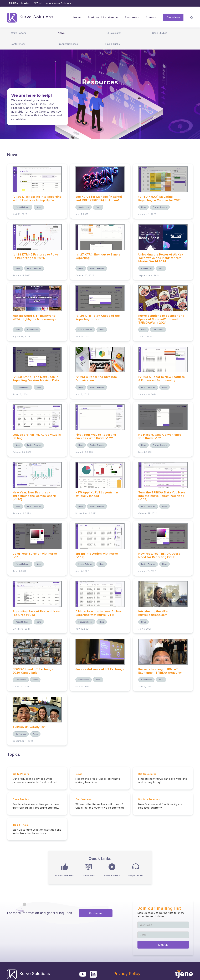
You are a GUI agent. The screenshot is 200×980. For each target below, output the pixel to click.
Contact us (96, 913)
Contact (151, 17)
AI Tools (38, 3)
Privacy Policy (127, 974)
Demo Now (173, 17)
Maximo (26, 3)
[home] (30, 17)
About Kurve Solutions (59, 3)
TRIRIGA (13, 3)
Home (77, 17)
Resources (132, 17)
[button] (103, 18)
